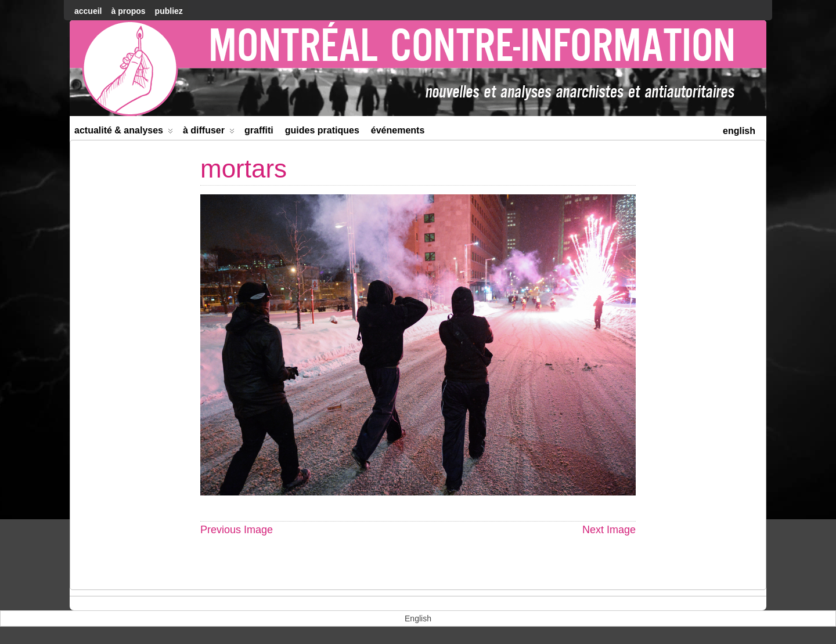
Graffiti (259, 130)
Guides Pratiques (322, 130)
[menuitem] (739, 130)
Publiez (169, 11)
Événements (398, 130)
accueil (88, 11)
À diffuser (209, 133)
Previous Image (237, 530)
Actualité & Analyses (124, 133)
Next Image (609, 530)
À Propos (128, 11)
